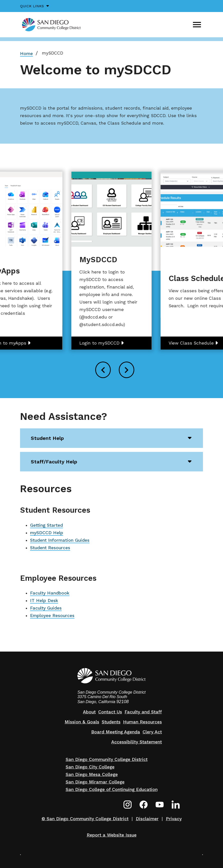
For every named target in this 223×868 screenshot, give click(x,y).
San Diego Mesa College (92, 774)
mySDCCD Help (47, 533)
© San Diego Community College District (85, 819)
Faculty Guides (46, 608)
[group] (112, 261)
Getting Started (46, 525)
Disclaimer (147, 819)
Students (111, 722)
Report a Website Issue (112, 835)
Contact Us (110, 712)
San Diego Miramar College (95, 782)
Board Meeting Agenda (116, 732)
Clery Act (152, 732)
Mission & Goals (82, 722)
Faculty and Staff (143, 712)
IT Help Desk (44, 601)
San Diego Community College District (107, 759)
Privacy (174, 819)
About (89, 712)
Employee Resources (52, 616)
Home (26, 54)
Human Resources (142, 722)
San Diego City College (90, 767)
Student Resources (50, 548)
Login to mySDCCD (99, 343)
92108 (123, 702)
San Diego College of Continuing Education (112, 789)
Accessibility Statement (137, 742)
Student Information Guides (60, 540)
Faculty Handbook (50, 593)
